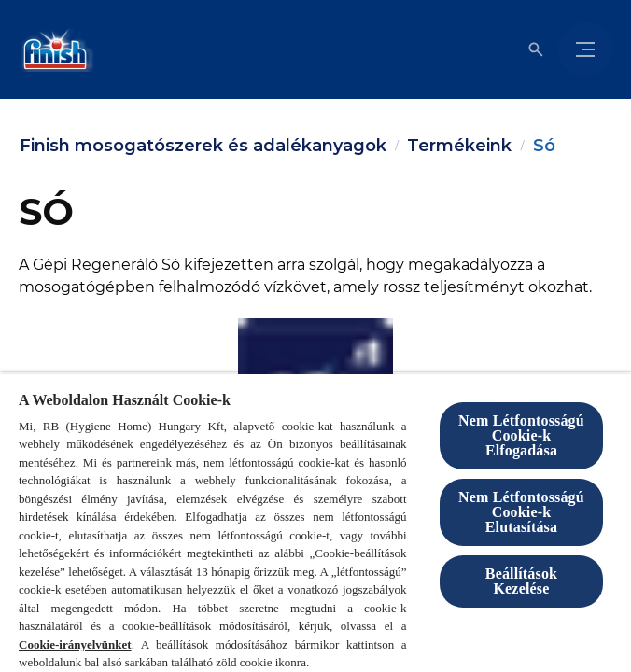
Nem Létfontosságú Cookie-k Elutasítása (521, 512)
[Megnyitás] (536, 49)
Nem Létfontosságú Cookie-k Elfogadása (521, 435)
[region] (315, 522)
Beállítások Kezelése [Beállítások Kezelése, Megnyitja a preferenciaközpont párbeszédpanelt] (521, 581)
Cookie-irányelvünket (75, 644)
